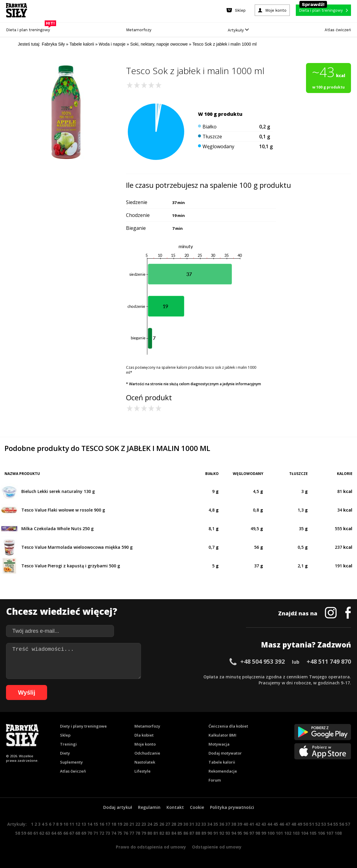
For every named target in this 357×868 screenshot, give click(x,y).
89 (204, 833)
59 (24, 833)
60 (30, 833)
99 (264, 833)
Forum (215, 780)
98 (258, 833)
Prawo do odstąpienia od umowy (151, 847)
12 (78, 824)
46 (282, 824)
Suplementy (71, 762)
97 (252, 833)
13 (84, 824)
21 (132, 824)
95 (240, 833)
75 (120, 833)
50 (306, 824)
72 (102, 833)
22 (138, 824)
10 (66, 824)
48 (294, 824)
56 (342, 824)
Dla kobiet (144, 735)
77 (132, 833)
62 (42, 833)
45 (276, 824)
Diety (65, 753)
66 (66, 833)
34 (210, 824)
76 (126, 833)
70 (90, 833)
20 (126, 824)
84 (174, 833)
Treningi (68, 744)
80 (150, 833)
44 (270, 824)
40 (246, 824)
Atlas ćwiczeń (338, 30)
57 (348, 824)
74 (114, 833)
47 (288, 824)
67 (72, 833)
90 (210, 833)
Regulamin (149, 807)
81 (156, 833)
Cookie (197, 807)
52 (318, 824)
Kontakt (175, 807)
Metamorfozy (139, 30)
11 (72, 824)
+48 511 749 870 (329, 661)
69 (84, 833)
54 (330, 824)
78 (138, 833)
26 (162, 824)
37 (228, 824)
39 (240, 824)
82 (162, 833)
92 (222, 833)
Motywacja (219, 744)
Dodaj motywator (225, 753)
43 (264, 824)
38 (234, 824)
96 (246, 833)
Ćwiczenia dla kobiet (228, 726)
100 (271, 833)
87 (192, 833)
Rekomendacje (223, 771)
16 (102, 824)
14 (90, 824)
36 (222, 824)
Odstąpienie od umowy (217, 847)
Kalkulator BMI (222, 735)
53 (324, 824)
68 (78, 833)
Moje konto (145, 744)
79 (144, 833)
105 (313, 833)
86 (186, 833)
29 (180, 824)
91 (216, 833)
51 (312, 824)
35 (216, 824)
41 (252, 824)
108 (338, 833)
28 (174, 824)
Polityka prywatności (232, 807)
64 (54, 833)
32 (198, 824)
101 (279, 833)
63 (48, 833)
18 (114, 824)
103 (296, 833)
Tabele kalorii (222, 762)
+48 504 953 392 (262, 661)
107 (330, 833)
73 (108, 833)
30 (186, 824)
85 (180, 833)
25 (156, 824)
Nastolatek (145, 762)
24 (150, 824)
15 (96, 824)
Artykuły (238, 30)
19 (120, 824)
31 (192, 824)
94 (234, 833)
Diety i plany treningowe (83, 726)
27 (168, 824)
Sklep (65, 735)
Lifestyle (142, 771)
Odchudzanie (147, 753)
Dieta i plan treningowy (30, 28)
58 (18, 833)
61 (36, 833)
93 (228, 833)
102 (288, 833)
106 (321, 833)
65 (60, 833)
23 (144, 824)
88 (198, 833)
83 (168, 833)
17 (108, 824)
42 (258, 824)
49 (300, 824)
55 (336, 824)
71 (96, 833)
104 (304, 833)
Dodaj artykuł (118, 807)
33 (204, 824)
